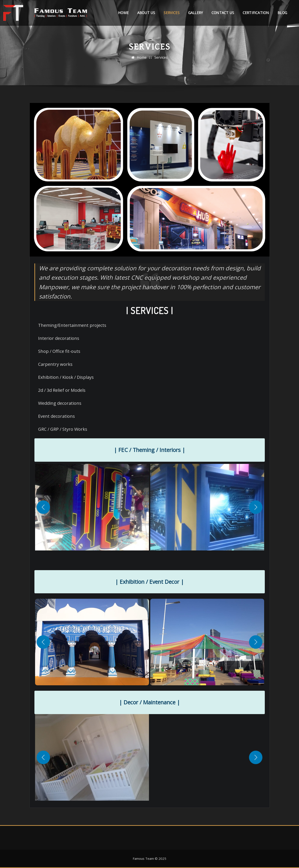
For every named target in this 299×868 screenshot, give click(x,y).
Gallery (196, 15)
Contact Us (223, 15)
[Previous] (43, 507)
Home (123, 15)
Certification (256, 15)
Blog (282, 15)
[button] (130, 507)
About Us (146, 15)
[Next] (256, 507)
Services (171, 15)
